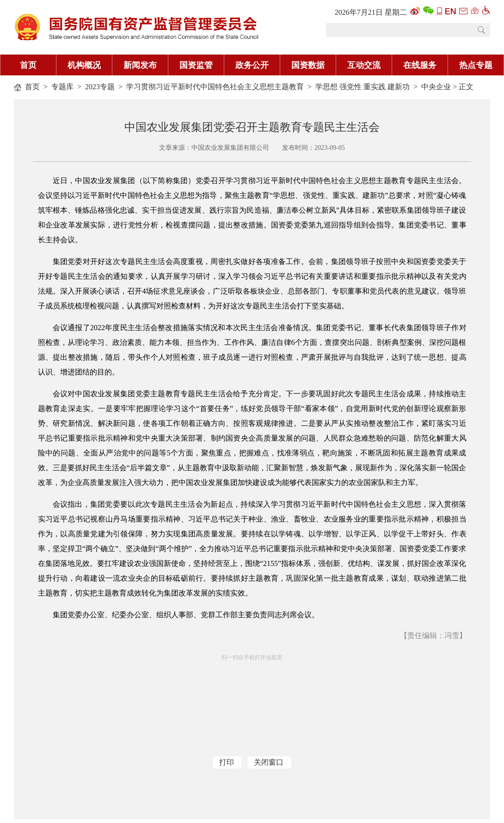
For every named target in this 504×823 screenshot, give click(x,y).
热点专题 (476, 65)
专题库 (62, 87)
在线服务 (420, 65)
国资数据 (308, 65)
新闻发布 (140, 65)
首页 (28, 65)
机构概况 (84, 65)
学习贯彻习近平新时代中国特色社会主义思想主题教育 (215, 87)
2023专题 (100, 87)
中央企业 (436, 87)
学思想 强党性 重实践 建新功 (363, 87)
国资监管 (196, 65)
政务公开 (252, 65)
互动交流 (364, 65)
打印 (227, 762)
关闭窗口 (269, 762)
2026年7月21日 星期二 (371, 12)
